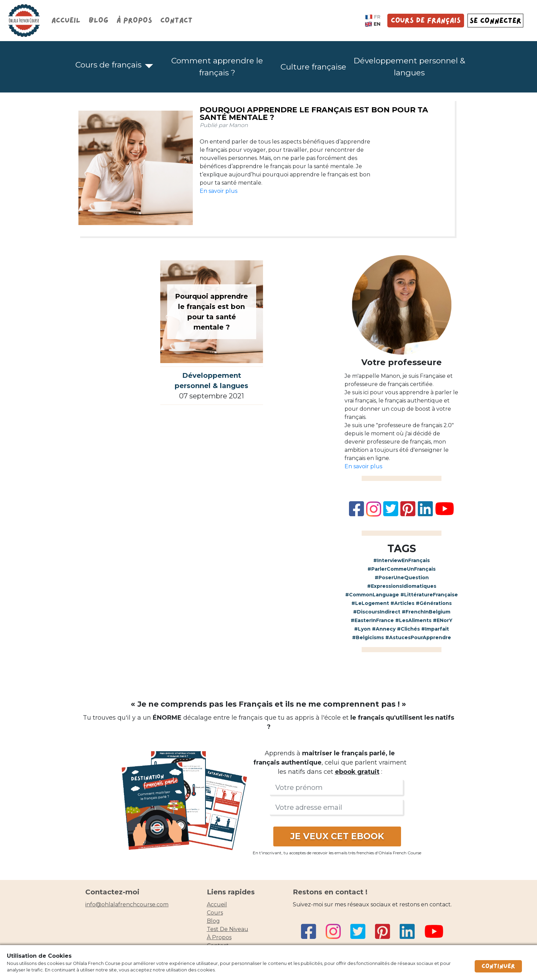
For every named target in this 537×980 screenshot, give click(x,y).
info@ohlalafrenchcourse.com (127, 904)
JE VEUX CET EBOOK (337, 836)
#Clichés (408, 629)
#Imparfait (435, 629)
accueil (217, 904)
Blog (98, 20)
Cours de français (426, 20)
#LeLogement (370, 603)
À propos (134, 20)
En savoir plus (218, 191)
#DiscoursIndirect (377, 612)
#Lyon (362, 629)
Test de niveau (228, 929)
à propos (219, 937)
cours (215, 913)
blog (213, 921)
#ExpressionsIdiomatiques (402, 586)
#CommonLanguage (372, 595)
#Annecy (384, 629)
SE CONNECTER (495, 21)
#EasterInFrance (372, 620)
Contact (176, 20)
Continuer (498, 966)
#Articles (402, 603)
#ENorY (443, 620)
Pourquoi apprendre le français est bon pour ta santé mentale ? (314, 114)
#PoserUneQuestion (402, 578)
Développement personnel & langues (409, 67)
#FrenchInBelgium (426, 612)
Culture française (313, 67)
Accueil (66, 20)
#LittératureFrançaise (429, 595)
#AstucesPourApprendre (418, 637)
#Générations (434, 603)
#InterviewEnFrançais (402, 560)
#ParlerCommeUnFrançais (402, 569)
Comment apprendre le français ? (217, 67)
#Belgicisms (368, 637)
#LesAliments (413, 620)
